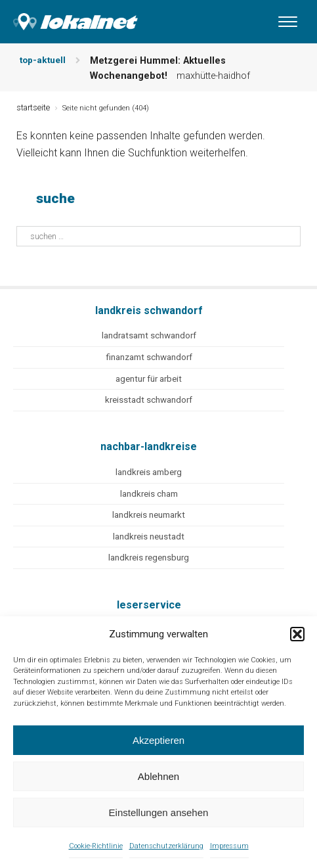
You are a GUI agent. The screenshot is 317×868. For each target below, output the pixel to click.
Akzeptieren (158, 740)
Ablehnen (158, 776)
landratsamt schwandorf (149, 335)
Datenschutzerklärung (166, 846)
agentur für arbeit (149, 379)
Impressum (229, 846)
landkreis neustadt (149, 537)
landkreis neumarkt (149, 515)
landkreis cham (149, 494)
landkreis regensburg (149, 558)
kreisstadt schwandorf (149, 400)
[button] (297, 634)
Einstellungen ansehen (159, 812)
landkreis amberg (149, 472)
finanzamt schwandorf (149, 357)
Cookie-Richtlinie (96, 846)
